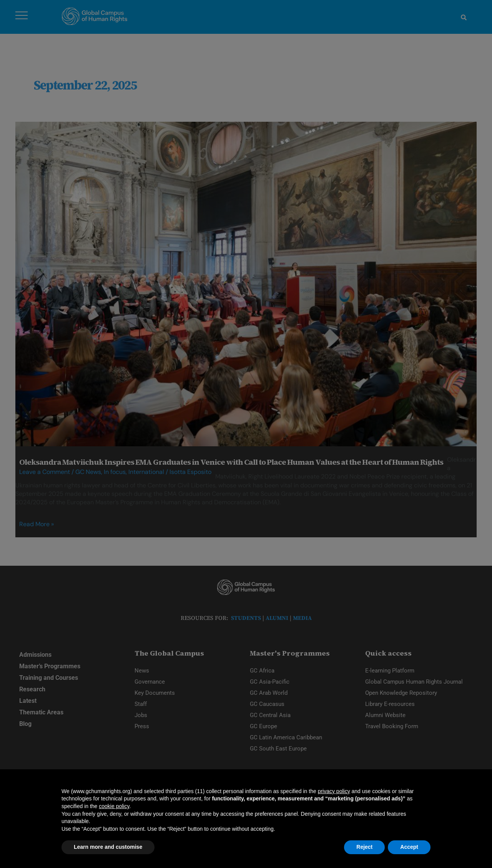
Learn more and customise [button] (108, 847)
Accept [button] (409, 847)
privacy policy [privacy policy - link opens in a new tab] (334, 791)
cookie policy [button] (114, 806)
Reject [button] (364, 847)
